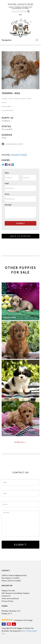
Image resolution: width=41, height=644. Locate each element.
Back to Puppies (20, 236)
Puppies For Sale (8, 591)
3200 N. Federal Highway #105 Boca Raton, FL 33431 (20, 8)
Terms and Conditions (10, 598)
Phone (7, 194)
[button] (4, 70)
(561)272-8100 (25, 4)
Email (7, 183)
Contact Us (6, 596)
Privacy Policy (7, 601)
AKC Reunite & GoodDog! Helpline (16, 593)
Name (7, 173)
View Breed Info (14, 144)
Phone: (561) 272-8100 (11, 581)
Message (8, 205)
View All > (20, 442)
